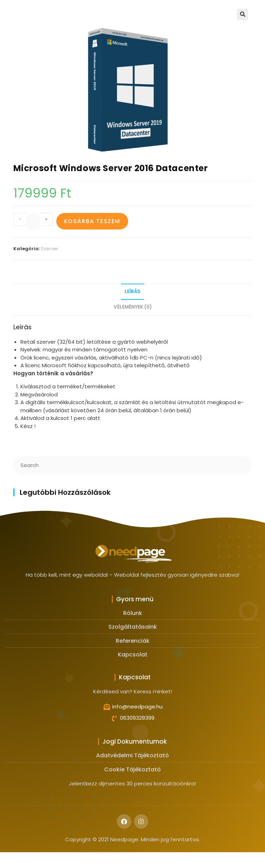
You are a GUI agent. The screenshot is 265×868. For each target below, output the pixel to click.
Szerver (50, 249)
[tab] (133, 292)
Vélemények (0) (133, 307)
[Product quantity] (33, 222)
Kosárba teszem (92, 221)
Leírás (132, 292)
